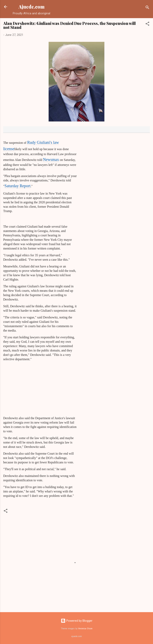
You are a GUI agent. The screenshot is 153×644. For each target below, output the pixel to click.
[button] (147, 24)
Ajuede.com (32, 7)
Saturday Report (18, 186)
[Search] (147, 8)
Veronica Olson (85, 629)
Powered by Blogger (77, 621)
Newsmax (51, 160)
